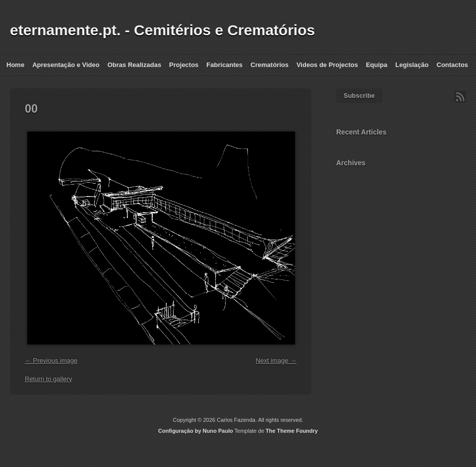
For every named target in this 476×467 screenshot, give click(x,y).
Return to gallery (48, 379)
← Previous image (51, 361)
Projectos (184, 65)
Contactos (453, 65)
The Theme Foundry (292, 431)
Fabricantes (224, 65)
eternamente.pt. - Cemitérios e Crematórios (162, 30)
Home (15, 65)
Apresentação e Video (66, 65)
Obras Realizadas (134, 65)
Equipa (377, 65)
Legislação (412, 65)
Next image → (276, 361)
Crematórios (269, 65)
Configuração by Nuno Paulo (196, 431)
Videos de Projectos (327, 65)
